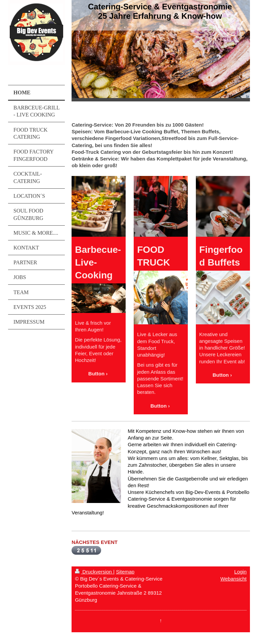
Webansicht (233, 579)
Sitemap (125, 572)
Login (240, 572)
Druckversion (94, 572)
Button (96, 374)
